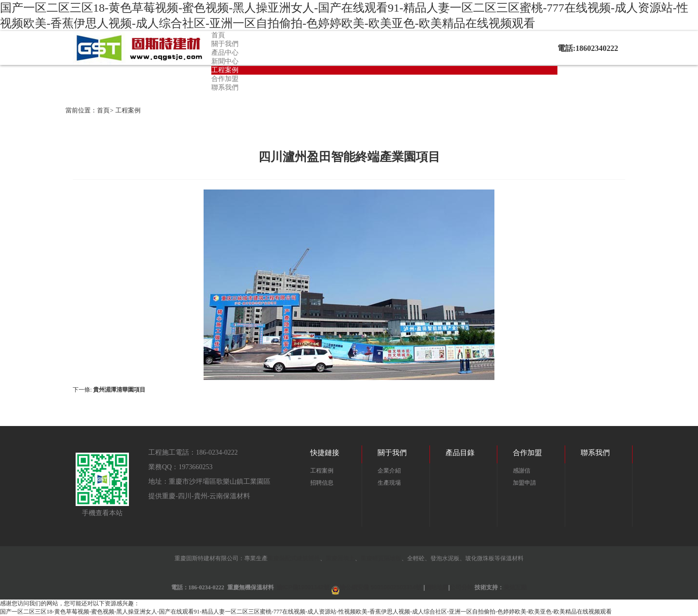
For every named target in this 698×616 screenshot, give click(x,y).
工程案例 (225, 70)
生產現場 (389, 483)
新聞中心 (225, 61)
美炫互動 (515, 587)
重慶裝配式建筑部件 (294, 558)
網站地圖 (437, 587)
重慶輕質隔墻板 (381, 558)
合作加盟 (225, 79)
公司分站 (461, 587)
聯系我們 (225, 87)
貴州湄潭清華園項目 (119, 390)
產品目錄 (460, 453)
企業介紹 (389, 471)
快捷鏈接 (325, 453)
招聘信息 (322, 483)
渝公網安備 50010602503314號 (381, 587)
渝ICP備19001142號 (303, 587)
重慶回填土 (340, 558)
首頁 (218, 35)
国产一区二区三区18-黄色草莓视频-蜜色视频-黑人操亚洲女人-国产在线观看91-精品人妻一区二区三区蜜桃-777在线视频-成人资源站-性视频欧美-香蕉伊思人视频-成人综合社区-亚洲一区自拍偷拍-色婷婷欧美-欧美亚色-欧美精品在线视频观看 (306, 612)
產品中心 (225, 53)
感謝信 (522, 471)
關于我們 (225, 44)
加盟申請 (524, 483)
